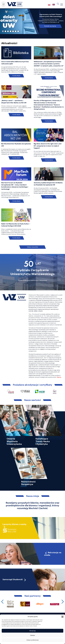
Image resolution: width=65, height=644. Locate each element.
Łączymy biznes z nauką (14, 524)
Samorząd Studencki (14, 579)
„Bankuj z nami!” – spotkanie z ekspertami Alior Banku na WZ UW (14, 102)
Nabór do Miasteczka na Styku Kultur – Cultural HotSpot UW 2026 (16, 225)
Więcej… (59, 377)
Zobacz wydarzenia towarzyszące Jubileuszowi (32, 280)
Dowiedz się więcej (50, 26)
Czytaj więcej (16, 76)
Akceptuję (32, 631)
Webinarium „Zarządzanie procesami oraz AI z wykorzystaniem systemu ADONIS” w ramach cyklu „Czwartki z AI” (49, 64)
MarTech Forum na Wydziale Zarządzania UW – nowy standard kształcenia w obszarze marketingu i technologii (15, 186)
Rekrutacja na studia (53, 554)
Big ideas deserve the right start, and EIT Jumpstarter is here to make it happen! (48, 146)
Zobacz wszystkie (32, 247)
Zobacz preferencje (32, 640)
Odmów (32, 635)
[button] (62, 617)
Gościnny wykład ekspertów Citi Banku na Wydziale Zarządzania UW (48, 184)
